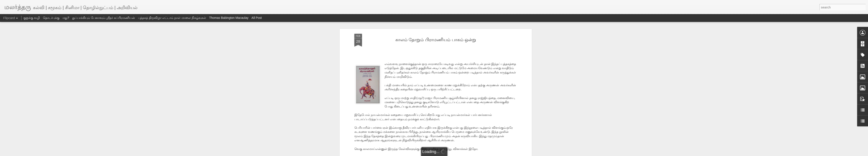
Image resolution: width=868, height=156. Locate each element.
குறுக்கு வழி (32, 18)
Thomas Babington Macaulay (229, 18)
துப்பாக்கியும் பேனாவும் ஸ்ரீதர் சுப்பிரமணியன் (104, 18)
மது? (66, 18)
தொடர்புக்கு (51, 18)
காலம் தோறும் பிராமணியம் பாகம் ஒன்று (436, 40)
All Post (257, 18)
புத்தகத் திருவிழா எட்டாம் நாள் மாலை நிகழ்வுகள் (172, 18)
